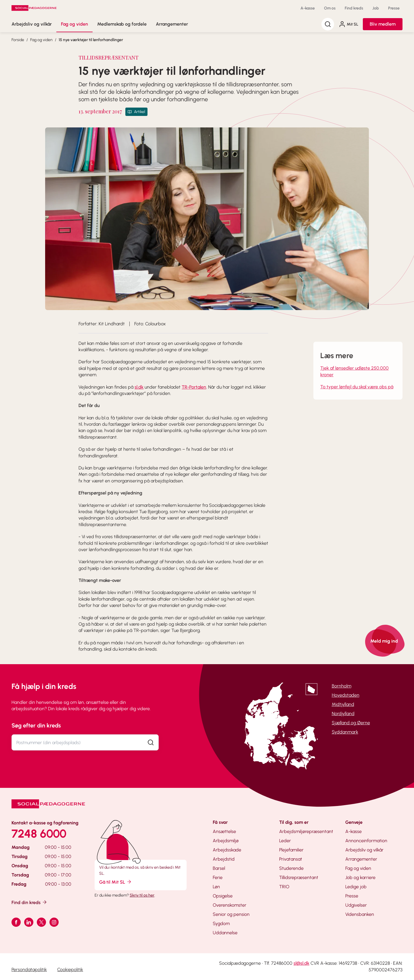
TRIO (284, 887)
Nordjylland (343, 713)
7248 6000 (39, 834)
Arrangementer (172, 24)
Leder (285, 841)
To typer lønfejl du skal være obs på (357, 394)
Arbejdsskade (227, 850)
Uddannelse (225, 933)
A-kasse (308, 8)
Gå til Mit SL (116, 882)
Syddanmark (345, 732)
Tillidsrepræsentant (299, 877)
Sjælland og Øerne (351, 723)
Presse (394, 8)
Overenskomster (230, 905)
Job (376, 8)
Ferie (218, 877)
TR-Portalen (194, 387)
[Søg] (328, 24)
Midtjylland (343, 704)
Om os (330, 8)
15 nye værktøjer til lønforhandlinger (91, 40)
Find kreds (354, 8)
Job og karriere (360, 877)
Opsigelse (223, 896)
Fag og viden (74, 24)
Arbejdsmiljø (226, 841)
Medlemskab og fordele (122, 24)
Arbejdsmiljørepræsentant (306, 831)
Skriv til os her (142, 895)
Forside (18, 40)
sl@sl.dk (301, 963)
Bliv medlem (383, 24)
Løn (216, 887)
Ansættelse (224, 831)
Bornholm (342, 686)
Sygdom (221, 923)
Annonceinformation (366, 841)
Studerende (291, 868)
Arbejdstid (224, 859)
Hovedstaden (346, 695)
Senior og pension (231, 914)
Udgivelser (356, 905)
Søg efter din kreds (36, 725)
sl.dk (139, 387)
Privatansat (291, 859)
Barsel (219, 868)
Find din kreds (29, 902)
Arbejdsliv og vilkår (32, 24)
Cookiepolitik (70, 970)
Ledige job (356, 887)
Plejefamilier (291, 850)
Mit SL (348, 24)
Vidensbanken (360, 914)
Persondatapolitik (29, 970)
